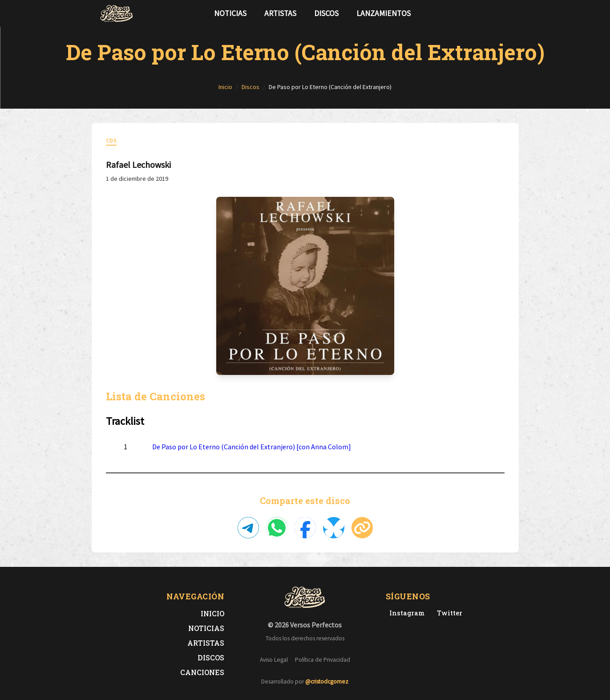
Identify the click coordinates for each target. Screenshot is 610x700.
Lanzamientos (384, 13)
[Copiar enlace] (362, 528)
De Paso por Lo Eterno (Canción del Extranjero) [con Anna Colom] (252, 447)
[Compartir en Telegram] (248, 528)
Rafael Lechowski (138, 165)
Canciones (202, 672)
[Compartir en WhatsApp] (277, 528)
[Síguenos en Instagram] (508, 13)
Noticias (230, 13)
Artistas (280, 13)
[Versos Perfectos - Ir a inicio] (117, 13)
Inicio (212, 613)
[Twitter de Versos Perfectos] (448, 613)
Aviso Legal (274, 660)
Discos (326, 13)
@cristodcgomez (327, 682)
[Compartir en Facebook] (305, 528)
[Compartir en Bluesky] (334, 528)
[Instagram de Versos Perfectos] (405, 613)
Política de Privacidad (323, 660)
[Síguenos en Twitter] (494, 13)
